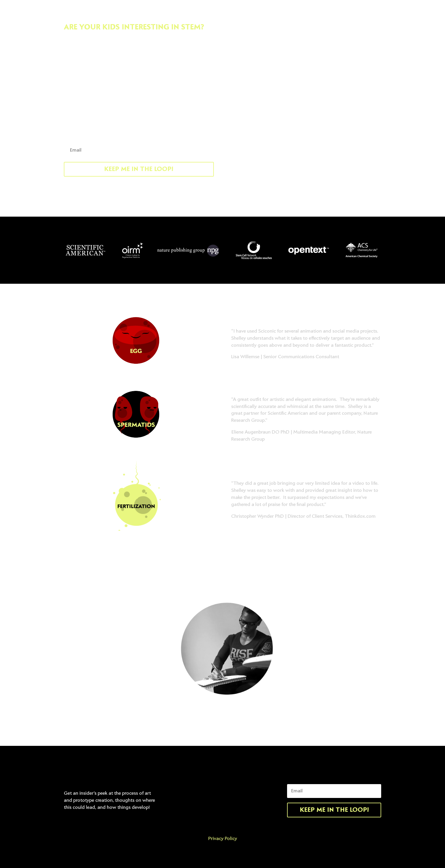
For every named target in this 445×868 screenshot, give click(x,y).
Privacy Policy (223, 839)
